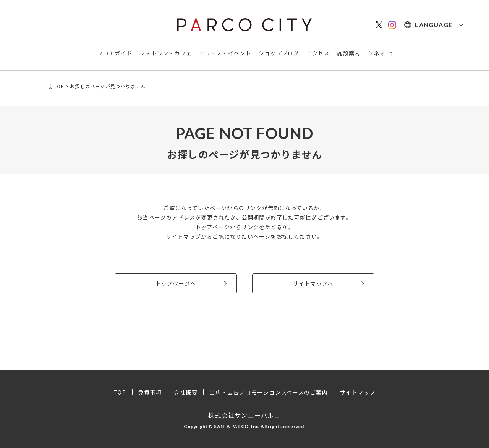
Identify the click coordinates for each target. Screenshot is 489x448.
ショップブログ (279, 53)
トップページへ (176, 283)
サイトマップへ (313, 283)
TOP (120, 392)
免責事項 (150, 392)
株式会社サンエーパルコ (244, 415)
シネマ (377, 53)
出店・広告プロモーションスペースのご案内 (269, 392)
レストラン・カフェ (166, 53)
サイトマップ (358, 392)
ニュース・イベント (225, 53)
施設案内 (349, 53)
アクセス (318, 53)
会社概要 (186, 392)
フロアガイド (115, 53)
